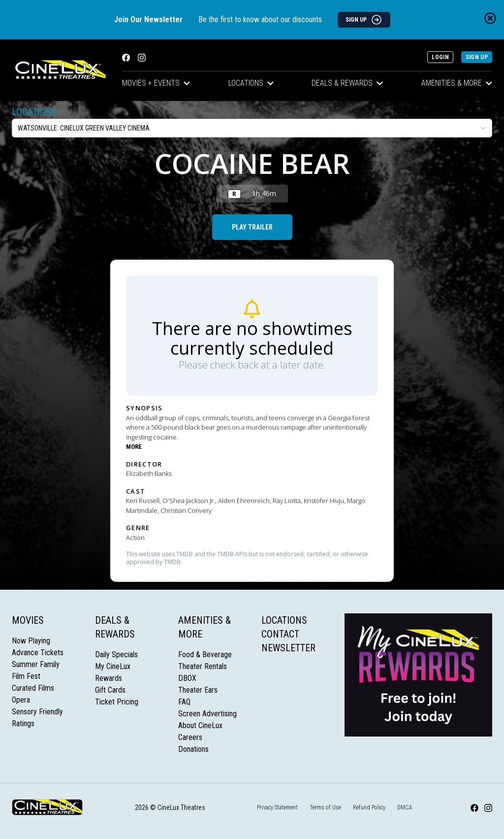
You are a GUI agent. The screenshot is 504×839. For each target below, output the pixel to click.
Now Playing (31, 641)
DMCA (405, 807)
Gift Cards (110, 690)
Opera (21, 700)
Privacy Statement (277, 807)
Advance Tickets (38, 653)
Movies (28, 620)
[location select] (252, 128)
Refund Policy (369, 807)
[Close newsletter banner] (490, 18)
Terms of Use (325, 807)
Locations (251, 83)
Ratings (23, 723)
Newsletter (288, 648)
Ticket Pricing (117, 702)
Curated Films (33, 688)
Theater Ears (198, 690)
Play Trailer (252, 227)
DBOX (187, 678)
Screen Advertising (207, 714)
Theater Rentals (203, 666)
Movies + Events (156, 83)
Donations (193, 749)
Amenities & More (457, 83)
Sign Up (477, 57)
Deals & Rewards (347, 83)
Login (440, 57)
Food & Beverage (205, 654)
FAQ (184, 702)
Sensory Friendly (37, 712)
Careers (190, 737)
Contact (280, 634)
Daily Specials (116, 654)
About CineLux (200, 725)
